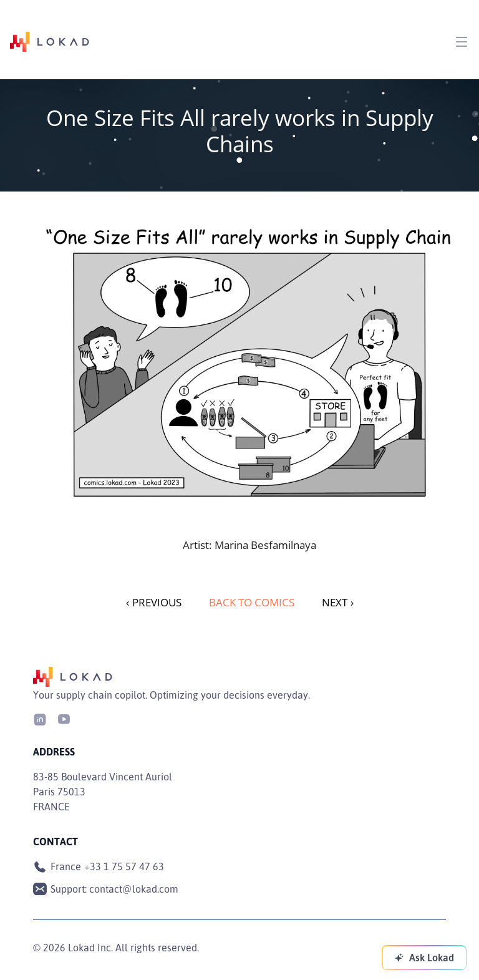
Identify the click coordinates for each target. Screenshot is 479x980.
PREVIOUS (154, 602)
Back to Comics (252, 602)
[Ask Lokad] (424, 958)
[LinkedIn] (40, 718)
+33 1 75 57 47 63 (124, 866)
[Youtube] (64, 718)
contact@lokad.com (134, 889)
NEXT (338, 602)
